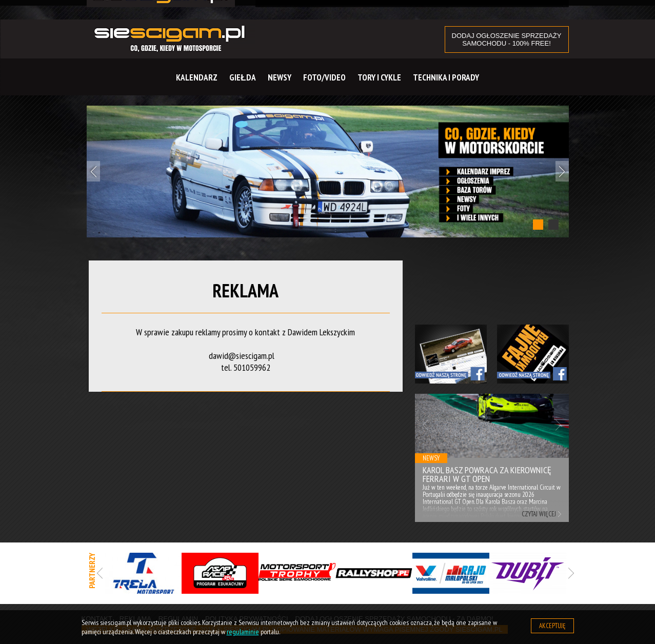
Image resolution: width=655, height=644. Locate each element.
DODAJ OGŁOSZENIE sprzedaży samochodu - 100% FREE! (507, 39)
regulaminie (243, 632)
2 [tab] (553, 225)
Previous (93, 171)
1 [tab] (538, 225)
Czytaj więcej (539, 514)
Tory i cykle (379, 77)
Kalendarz (197, 77)
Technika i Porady (446, 77)
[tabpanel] (328, 172)
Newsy (280, 77)
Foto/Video (324, 77)
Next (562, 171)
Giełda (242, 77)
